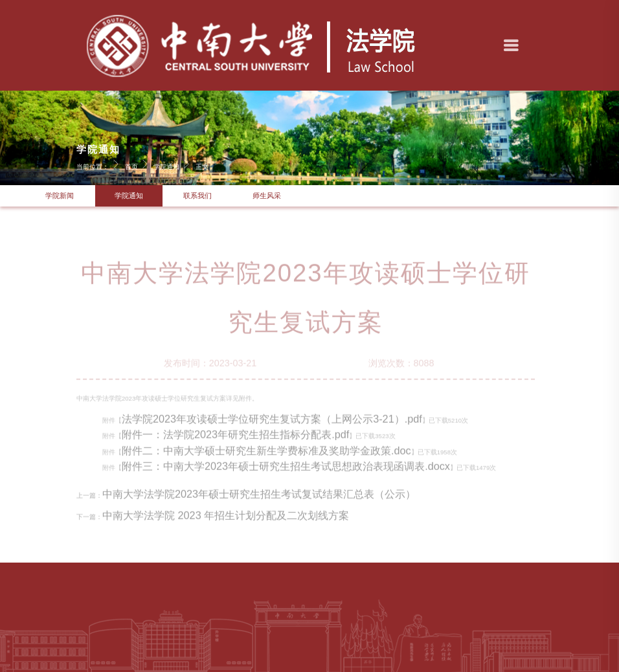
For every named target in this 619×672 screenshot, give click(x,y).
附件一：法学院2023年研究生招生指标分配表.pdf (235, 440)
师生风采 (267, 196)
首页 (139, 164)
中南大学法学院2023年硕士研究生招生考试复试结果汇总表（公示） (259, 500)
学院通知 (174, 164)
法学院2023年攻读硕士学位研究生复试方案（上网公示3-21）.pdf (272, 425)
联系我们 (197, 196)
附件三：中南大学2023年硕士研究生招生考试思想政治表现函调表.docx (286, 472)
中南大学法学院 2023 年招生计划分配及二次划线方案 (226, 521)
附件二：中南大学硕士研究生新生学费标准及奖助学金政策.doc (266, 456)
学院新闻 (60, 196)
